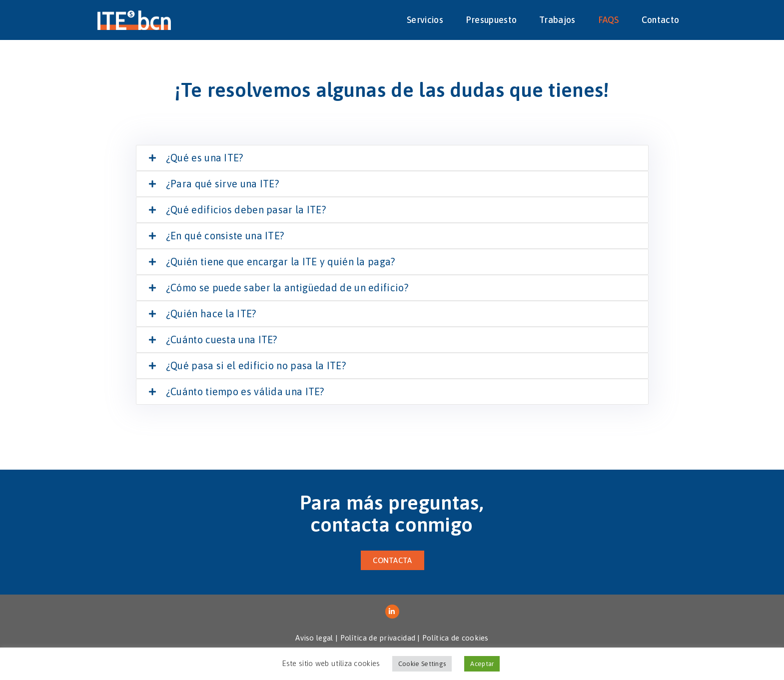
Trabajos (557, 20)
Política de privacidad (378, 638)
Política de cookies (455, 638)
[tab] (392, 158)
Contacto (660, 20)
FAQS (609, 20)
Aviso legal (314, 638)
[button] (392, 560)
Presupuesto (491, 20)
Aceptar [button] (482, 664)
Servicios (425, 20)
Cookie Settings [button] (422, 664)
